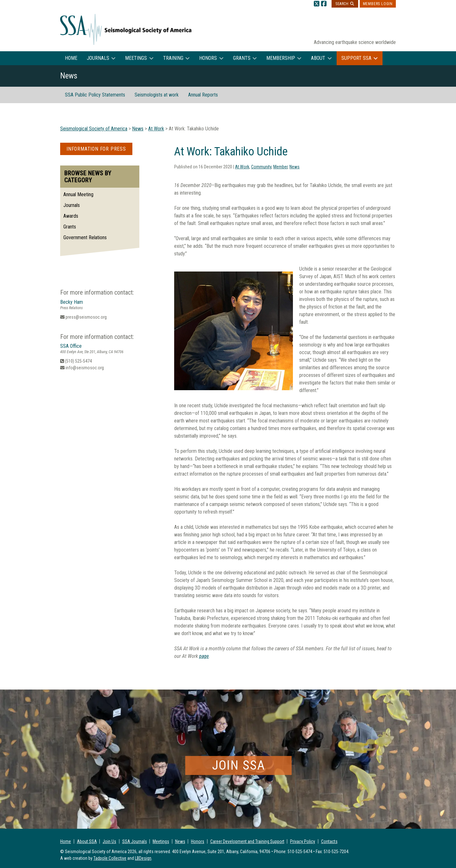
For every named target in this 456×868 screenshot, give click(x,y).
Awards (71, 216)
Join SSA (239, 765)
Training (173, 58)
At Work (242, 167)
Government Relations (85, 237)
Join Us (109, 841)
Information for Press (96, 149)
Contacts (329, 841)
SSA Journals (135, 841)
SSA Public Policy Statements (95, 95)
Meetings (136, 58)
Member (280, 167)
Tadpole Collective (110, 858)
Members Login (378, 4)
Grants (242, 58)
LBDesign (143, 858)
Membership (281, 58)
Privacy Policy (303, 841)
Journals (98, 58)
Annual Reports (203, 95)
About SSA (87, 841)
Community (261, 167)
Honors (208, 58)
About (318, 58)
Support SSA (356, 58)
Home (71, 58)
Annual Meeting (78, 194)
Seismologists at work (157, 95)
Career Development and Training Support (247, 841)
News (294, 167)
